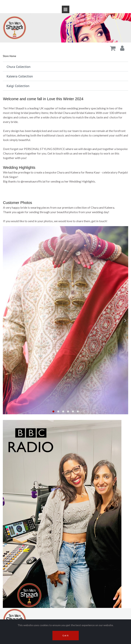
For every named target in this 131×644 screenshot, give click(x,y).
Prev (6, 320)
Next (125, 320)
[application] (65, 190)
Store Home (9, 56)
